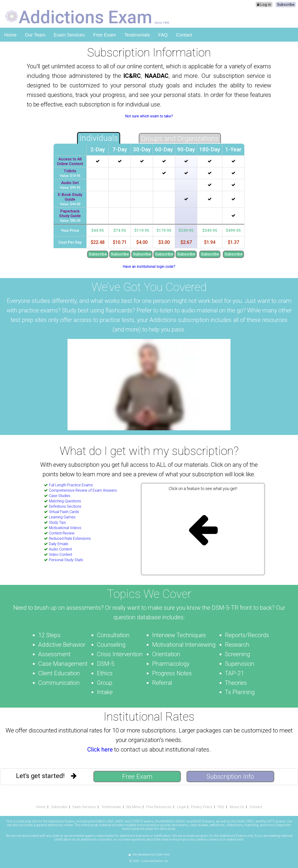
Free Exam (105, 35)
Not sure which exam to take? (149, 116)
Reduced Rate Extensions (70, 538)
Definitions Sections (65, 506)
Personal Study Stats (66, 560)
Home (10, 35)
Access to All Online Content (70, 161)
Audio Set (70, 183)
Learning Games (62, 517)
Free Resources (159, 807)
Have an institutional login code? (149, 267)
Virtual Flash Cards (64, 512)
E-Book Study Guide (70, 197)
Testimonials (137, 35)
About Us (237, 807)
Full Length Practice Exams (71, 485)
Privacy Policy (202, 807)
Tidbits (70, 171)
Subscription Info (230, 777)
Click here (100, 749)
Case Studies (60, 496)
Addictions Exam (85, 17)
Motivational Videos (65, 528)
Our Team (35, 35)
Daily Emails (59, 544)
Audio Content (60, 549)
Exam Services (69, 35)
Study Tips (57, 522)
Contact (184, 35)
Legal (181, 807)
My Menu (134, 807)
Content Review (62, 533)
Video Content (61, 555)
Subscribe (286, 5)
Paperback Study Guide (70, 213)
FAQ (163, 35)
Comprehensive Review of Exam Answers (83, 490)
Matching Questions (65, 501)
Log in (264, 5)
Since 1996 (162, 23)
